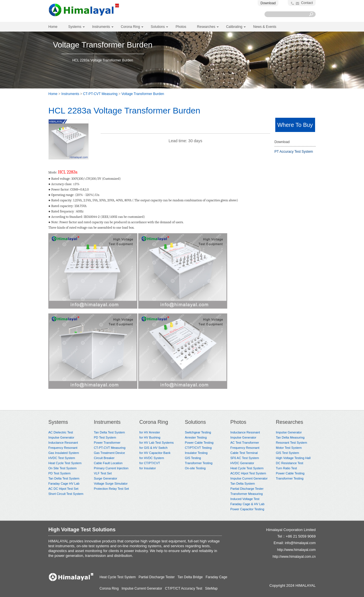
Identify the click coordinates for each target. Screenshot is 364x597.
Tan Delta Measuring (290, 437)
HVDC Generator (242, 463)
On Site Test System (62, 468)
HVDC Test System (62, 458)
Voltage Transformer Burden (143, 94)
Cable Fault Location (108, 463)
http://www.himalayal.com (296, 550)
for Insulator (148, 468)
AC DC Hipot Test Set (63, 489)
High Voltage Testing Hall (293, 458)
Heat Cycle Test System (65, 463)
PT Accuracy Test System (294, 152)
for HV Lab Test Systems (157, 443)
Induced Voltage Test (245, 499)
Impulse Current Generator (249, 478)
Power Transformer (107, 443)
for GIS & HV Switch (153, 448)
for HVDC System (152, 458)
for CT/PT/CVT (150, 463)
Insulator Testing (196, 453)
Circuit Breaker (104, 458)
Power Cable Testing (199, 443)
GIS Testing (193, 458)
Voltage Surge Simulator (111, 484)
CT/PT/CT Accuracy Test (184, 588)
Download (268, 3)
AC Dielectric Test (61, 432)
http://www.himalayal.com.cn (294, 557)
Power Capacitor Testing (247, 509)
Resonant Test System (291, 443)
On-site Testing (195, 468)
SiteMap (211, 588)
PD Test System (59, 473)
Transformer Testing (199, 463)
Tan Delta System (243, 484)
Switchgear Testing (198, 432)
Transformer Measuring (247, 494)
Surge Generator (106, 478)
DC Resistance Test (289, 463)
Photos (238, 422)
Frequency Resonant (63, 448)
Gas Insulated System (64, 453)
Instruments (70, 94)
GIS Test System (288, 453)
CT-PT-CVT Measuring (100, 94)
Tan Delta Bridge (190, 577)
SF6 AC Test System (245, 458)
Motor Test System (289, 448)
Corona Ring (154, 422)
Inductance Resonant (63, 443)
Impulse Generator (61, 437)
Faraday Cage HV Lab (64, 484)
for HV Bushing (150, 437)
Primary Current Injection (111, 468)
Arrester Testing (196, 437)
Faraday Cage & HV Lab (247, 504)
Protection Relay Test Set (111, 489)
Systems (58, 422)
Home (53, 27)
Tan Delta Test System (64, 478)
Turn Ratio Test (286, 468)
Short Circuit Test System (66, 494)
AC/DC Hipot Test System (248, 473)
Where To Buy (295, 125)
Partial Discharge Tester (247, 489)
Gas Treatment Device (109, 453)
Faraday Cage (216, 577)
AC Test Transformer (245, 443)
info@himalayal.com (300, 543)
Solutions (195, 422)
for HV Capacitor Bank (155, 453)
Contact (307, 3)
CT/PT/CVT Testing (198, 448)
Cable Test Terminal (244, 453)
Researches (289, 422)
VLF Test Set (103, 473)
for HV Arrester (150, 432)
